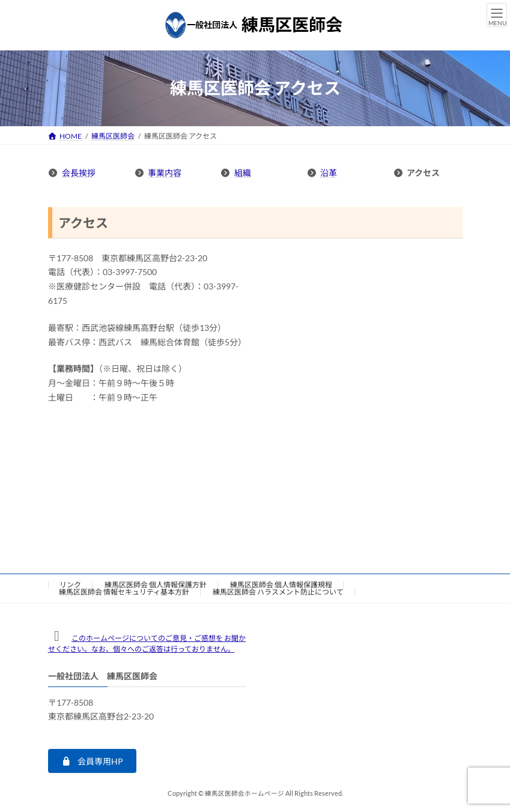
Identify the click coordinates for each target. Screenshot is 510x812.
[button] (92, 761)
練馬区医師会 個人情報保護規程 (281, 585)
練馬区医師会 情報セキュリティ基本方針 (124, 592)
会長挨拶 (79, 173)
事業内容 (165, 173)
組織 (243, 173)
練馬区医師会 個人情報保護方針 (156, 585)
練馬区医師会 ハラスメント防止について (278, 592)
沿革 (329, 173)
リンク (70, 585)
